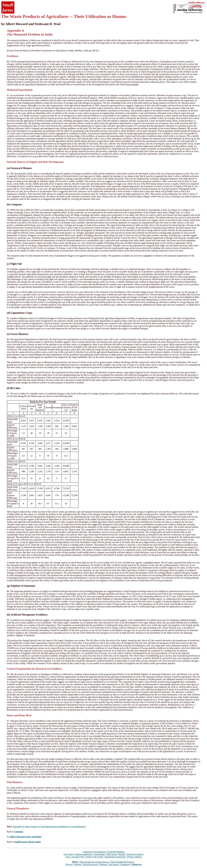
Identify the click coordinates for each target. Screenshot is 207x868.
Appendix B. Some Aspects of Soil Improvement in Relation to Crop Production (49, 827)
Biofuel (122, 854)
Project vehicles (134, 857)
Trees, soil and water (75, 857)
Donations (125, 864)
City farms (68, 854)
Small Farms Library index (28, 842)
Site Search (113, 864)
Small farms (112, 854)
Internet (78, 864)
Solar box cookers (135, 854)
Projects (69, 864)
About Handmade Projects (122, 862)
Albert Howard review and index (26, 837)
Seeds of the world (94, 857)
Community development (94, 852)
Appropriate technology (115, 857)
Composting (99, 854)
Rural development (116, 852)
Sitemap (103, 864)
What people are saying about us (94, 862)
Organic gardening (83, 854)
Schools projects (90, 864)
